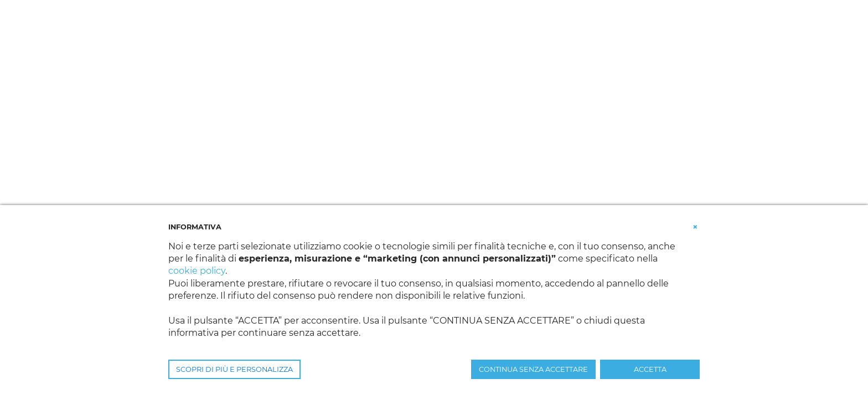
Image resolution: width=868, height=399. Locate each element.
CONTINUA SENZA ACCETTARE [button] (533, 369)
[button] (695, 226)
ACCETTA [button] (650, 369)
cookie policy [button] (197, 271)
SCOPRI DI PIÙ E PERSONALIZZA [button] (234, 369)
